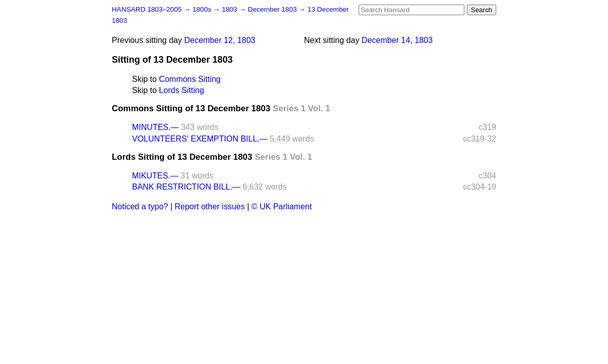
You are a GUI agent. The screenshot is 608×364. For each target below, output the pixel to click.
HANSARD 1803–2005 (147, 9)
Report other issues (210, 207)
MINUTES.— (155, 127)
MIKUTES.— (155, 176)
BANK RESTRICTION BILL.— (186, 187)
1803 (231, 9)
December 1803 (273, 9)
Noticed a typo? (140, 207)
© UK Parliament (281, 207)
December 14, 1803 (397, 40)
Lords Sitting (181, 90)
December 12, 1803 (220, 40)
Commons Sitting (190, 79)
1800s (203, 9)
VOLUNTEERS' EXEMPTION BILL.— (200, 139)
